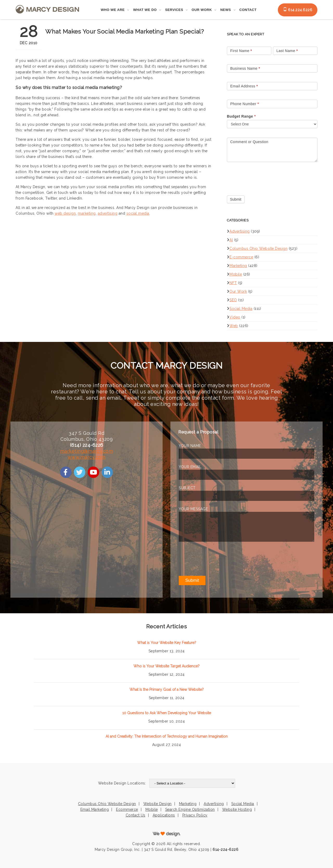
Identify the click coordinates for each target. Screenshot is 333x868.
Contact (248, 10)
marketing (87, 213)
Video (235, 317)
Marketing (238, 266)
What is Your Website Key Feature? (167, 643)
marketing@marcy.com (87, 451)
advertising (108, 213)
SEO (233, 300)
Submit (236, 199)
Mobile (236, 274)
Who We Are (113, 10)
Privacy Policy (195, 815)
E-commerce (241, 257)
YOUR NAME (190, 446)
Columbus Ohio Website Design (258, 248)
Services (174, 10)
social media (138, 213)
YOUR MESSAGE (193, 509)
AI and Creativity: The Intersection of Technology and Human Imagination (167, 736)
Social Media (241, 309)
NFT (233, 283)
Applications (164, 815)
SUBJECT (187, 488)
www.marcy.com (87, 457)
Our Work (202, 10)
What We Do (145, 10)
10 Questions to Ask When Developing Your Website (167, 713)
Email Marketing (95, 809)
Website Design (158, 804)
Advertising (240, 231)
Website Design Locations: (122, 783)
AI (231, 240)
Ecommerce (127, 809)
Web (234, 326)
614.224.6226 (298, 10)
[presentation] (266, 177)
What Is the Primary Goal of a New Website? (167, 690)
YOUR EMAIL (190, 467)
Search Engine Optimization (190, 809)
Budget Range (241, 116)
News (226, 10)
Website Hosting (237, 809)
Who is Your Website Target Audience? (166, 666)
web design (65, 213)
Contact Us (136, 815)
